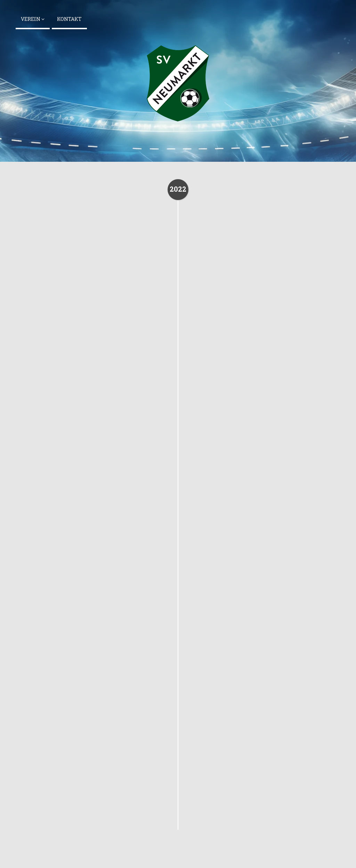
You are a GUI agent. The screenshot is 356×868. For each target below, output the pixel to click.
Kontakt (69, 19)
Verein (33, 19)
